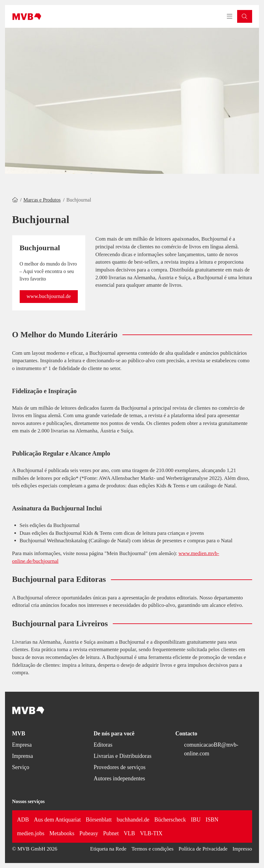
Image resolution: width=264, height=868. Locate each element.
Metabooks (62, 833)
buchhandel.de (133, 820)
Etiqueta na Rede (108, 849)
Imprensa (23, 756)
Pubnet (111, 833)
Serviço (21, 767)
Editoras (103, 745)
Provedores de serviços (120, 767)
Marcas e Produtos (42, 200)
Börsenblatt (99, 820)
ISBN (212, 820)
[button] (245, 16)
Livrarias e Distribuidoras (123, 756)
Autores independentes (119, 778)
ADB (23, 820)
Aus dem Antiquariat (57, 820)
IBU (196, 820)
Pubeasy (89, 833)
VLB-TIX (151, 833)
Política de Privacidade (203, 849)
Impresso (242, 849)
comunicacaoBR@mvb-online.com (211, 749)
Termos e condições (153, 849)
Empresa (22, 745)
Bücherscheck (170, 820)
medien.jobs (31, 833)
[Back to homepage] (27, 17)
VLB (129, 833)
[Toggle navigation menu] (230, 17)
